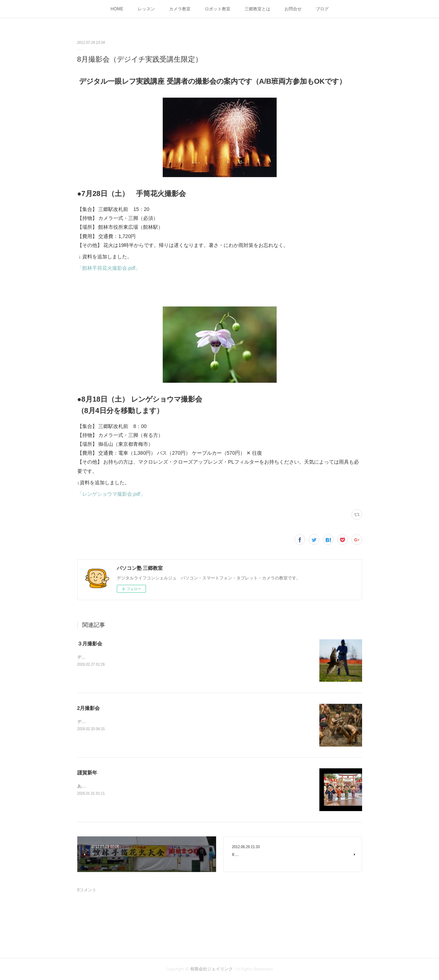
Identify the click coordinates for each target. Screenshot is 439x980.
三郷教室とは (257, 9)
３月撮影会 (90, 644)
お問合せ (293, 9)
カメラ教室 (180, 9)
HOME (117, 9)
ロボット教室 (218, 9)
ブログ (322, 9)
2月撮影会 (89, 708)
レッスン (146, 9)
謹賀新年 (87, 773)
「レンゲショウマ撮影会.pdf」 (111, 494)
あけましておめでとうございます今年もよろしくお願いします (137, 786)
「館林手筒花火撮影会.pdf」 (109, 268)
